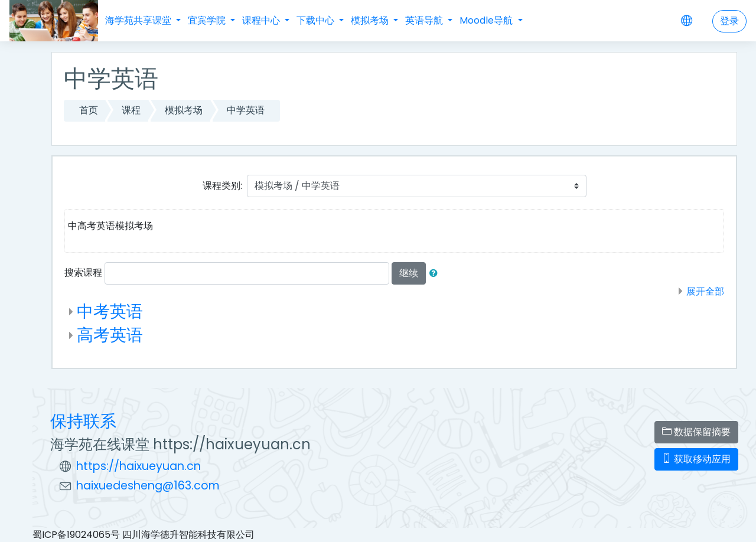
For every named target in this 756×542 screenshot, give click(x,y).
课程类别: (222, 186)
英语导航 (425, 20)
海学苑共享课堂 (139, 20)
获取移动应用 (696, 459)
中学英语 (246, 110)
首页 (89, 110)
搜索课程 (83, 272)
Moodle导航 (487, 20)
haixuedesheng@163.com (148, 486)
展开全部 (705, 291)
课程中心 (262, 20)
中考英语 (110, 311)
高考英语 (110, 335)
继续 (409, 273)
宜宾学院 (208, 20)
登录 (729, 21)
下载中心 (317, 20)
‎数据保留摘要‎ (696, 432)
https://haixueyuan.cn (139, 466)
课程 (131, 110)
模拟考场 (371, 20)
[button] (436, 273)
